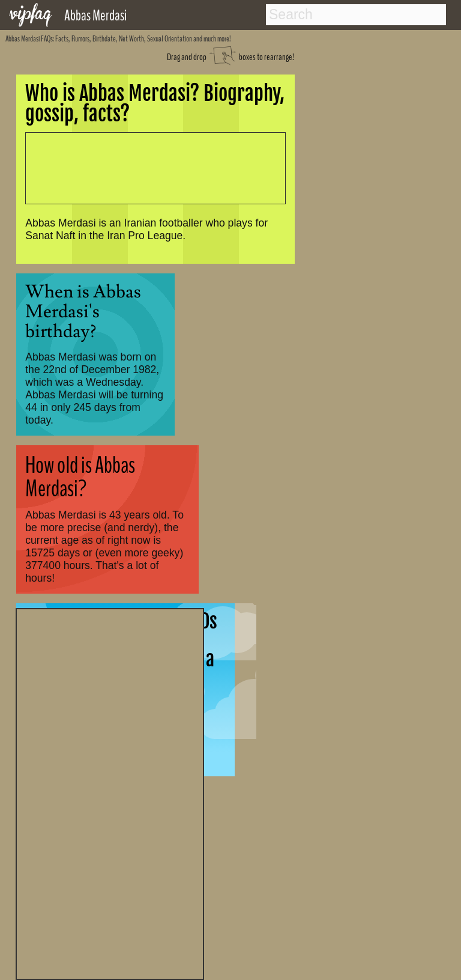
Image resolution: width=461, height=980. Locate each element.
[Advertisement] (110, 793)
